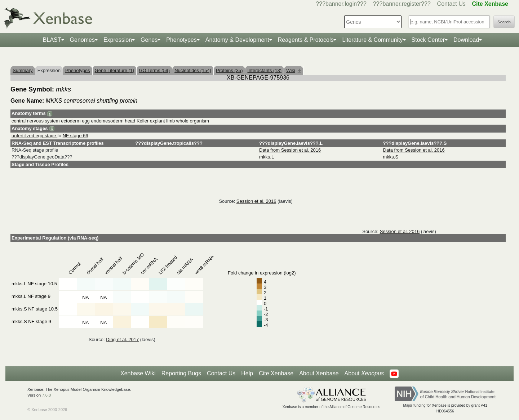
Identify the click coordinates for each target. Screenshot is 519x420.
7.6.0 (46, 395)
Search (504, 22)
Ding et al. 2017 (122, 339)
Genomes (82, 40)
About (364, 374)
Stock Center (428, 40)
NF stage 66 (76, 136)
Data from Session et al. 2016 (290, 150)
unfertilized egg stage (34, 136)
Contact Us (451, 4)
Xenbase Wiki (138, 373)
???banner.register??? (402, 4)
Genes (149, 40)
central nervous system (36, 121)
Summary (23, 70)
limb (170, 121)
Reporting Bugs (181, 373)
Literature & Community (372, 40)
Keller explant (151, 121)
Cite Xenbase (276, 373)
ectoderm (71, 121)
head (130, 121)
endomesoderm (107, 121)
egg (86, 121)
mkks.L (267, 157)
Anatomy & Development (237, 40)
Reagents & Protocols (306, 40)
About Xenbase (319, 373)
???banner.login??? (341, 4)
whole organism (193, 121)
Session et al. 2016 (256, 201)
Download (466, 40)
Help (247, 373)
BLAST (52, 40)
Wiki (294, 70)
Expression (118, 40)
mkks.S (391, 157)
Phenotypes (181, 40)
